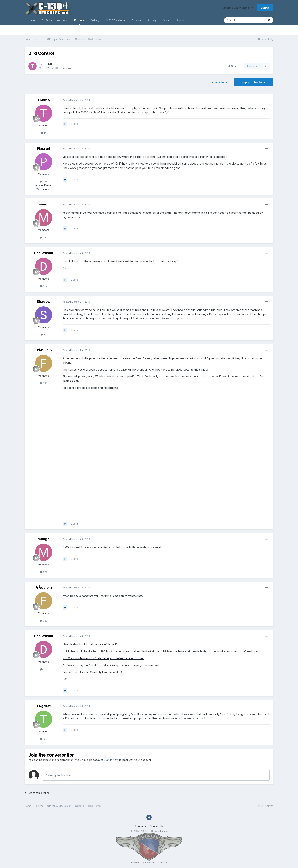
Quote (74, 124)
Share (233, 66)
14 (44, 133)
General (66, 68)
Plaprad (44, 148)
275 (44, 182)
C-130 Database (116, 20)
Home (31, 20)
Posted (76, 100)
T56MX (48, 64)
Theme (140, 826)
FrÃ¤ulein (44, 350)
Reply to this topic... (60, 775)
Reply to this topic (254, 82)
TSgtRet (44, 706)
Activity (152, 20)
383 (44, 383)
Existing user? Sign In (238, 8)
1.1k (44, 286)
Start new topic (218, 82)
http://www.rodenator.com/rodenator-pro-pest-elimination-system (103, 658)
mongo (44, 204)
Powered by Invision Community (149, 862)
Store (166, 20)
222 (44, 237)
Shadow (44, 301)
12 (44, 334)
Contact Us (156, 826)
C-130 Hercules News (55, 20)
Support (181, 20)
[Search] (245, 20)
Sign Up (265, 8)
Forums (79, 22)
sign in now (111, 760)
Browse (137, 20)
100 (44, 739)
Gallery (95, 20)
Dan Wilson (44, 253)
